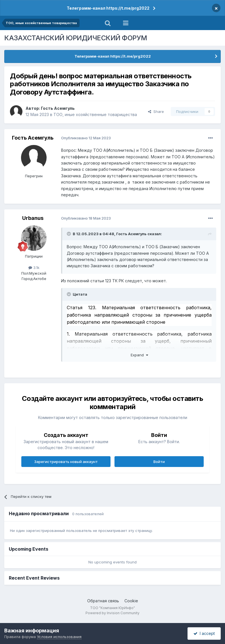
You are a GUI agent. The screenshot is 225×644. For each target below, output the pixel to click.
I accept (204, 633)
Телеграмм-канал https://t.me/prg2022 (108, 8)
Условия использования (59, 637)
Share (156, 111)
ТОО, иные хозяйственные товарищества (95, 114)
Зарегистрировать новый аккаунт (66, 462)
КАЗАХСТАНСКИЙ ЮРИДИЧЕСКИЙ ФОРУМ (76, 38)
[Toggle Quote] (69, 234)
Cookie (131, 601)
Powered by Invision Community (113, 613)
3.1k (34, 268)
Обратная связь (103, 601)
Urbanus (33, 218)
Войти (159, 462)
